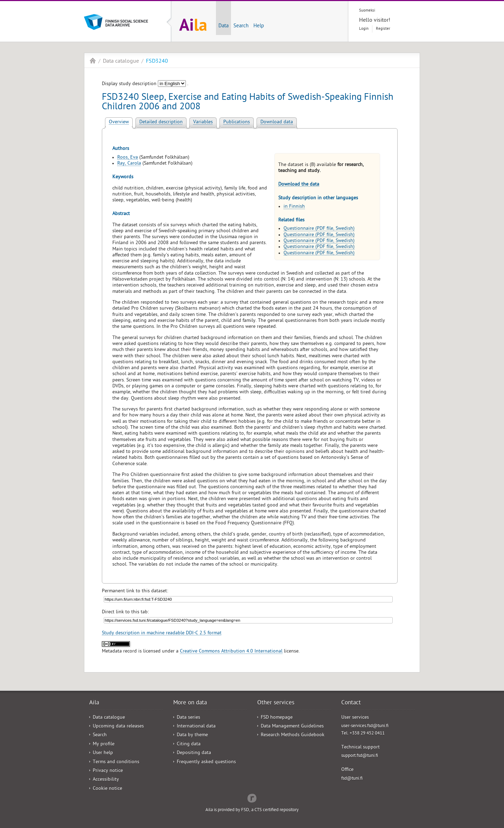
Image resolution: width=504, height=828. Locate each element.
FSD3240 (157, 62)
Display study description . (145, 84)
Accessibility (106, 780)
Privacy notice (108, 771)
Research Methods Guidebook (293, 735)
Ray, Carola (129, 164)
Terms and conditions (116, 762)
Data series (188, 718)
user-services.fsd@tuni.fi (365, 726)
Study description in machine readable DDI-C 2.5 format (162, 633)
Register (383, 29)
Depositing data (194, 753)
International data (196, 727)
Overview (119, 122)
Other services (276, 703)
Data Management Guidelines (292, 727)
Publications (237, 122)
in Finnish (294, 207)
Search (241, 26)
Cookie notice (107, 789)
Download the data (299, 185)
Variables (203, 122)
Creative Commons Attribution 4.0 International (231, 652)
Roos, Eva (128, 158)
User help (103, 753)
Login (364, 29)
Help (259, 26)
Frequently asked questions (206, 762)
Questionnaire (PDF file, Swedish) (319, 229)
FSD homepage (277, 718)
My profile (104, 744)
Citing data (189, 744)
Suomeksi (367, 11)
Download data (277, 122)
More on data (190, 703)
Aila (93, 61)
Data (223, 26)
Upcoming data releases (118, 727)
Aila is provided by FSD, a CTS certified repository (252, 810)
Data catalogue (121, 62)
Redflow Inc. (252, 798)
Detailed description (161, 122)
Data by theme (192, 735)
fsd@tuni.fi (352, 779)
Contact (351, 703)
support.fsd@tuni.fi (360, 756)
